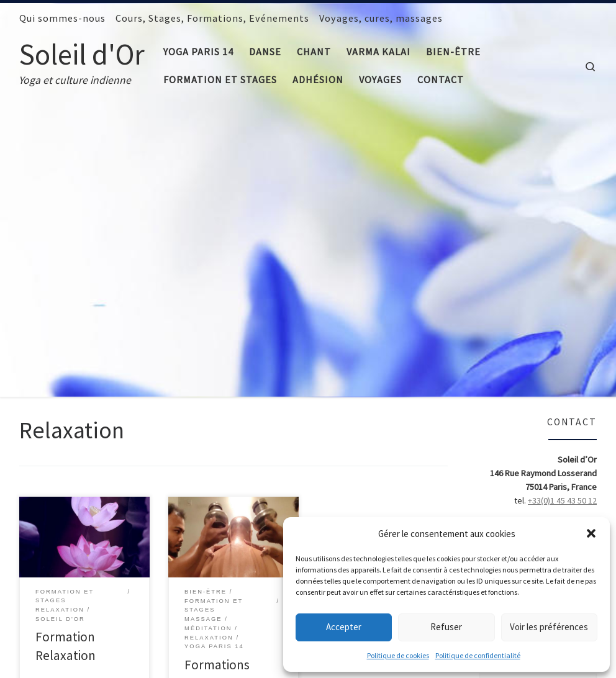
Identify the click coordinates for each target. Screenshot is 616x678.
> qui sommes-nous (560, 240)
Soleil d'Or (72, 657)
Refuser (446, 627)
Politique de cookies (398, 655)
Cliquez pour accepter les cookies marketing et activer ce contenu (538, 403)
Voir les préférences (549, 627)
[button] (591, 533)
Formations (217, 366)
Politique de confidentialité (478, 655)
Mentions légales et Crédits (154, 657)
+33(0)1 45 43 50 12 (562, 202)
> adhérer (578, 254)
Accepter (344, 627)
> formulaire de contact (553, 227)
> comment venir (565, 281)
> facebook (575, 268)
